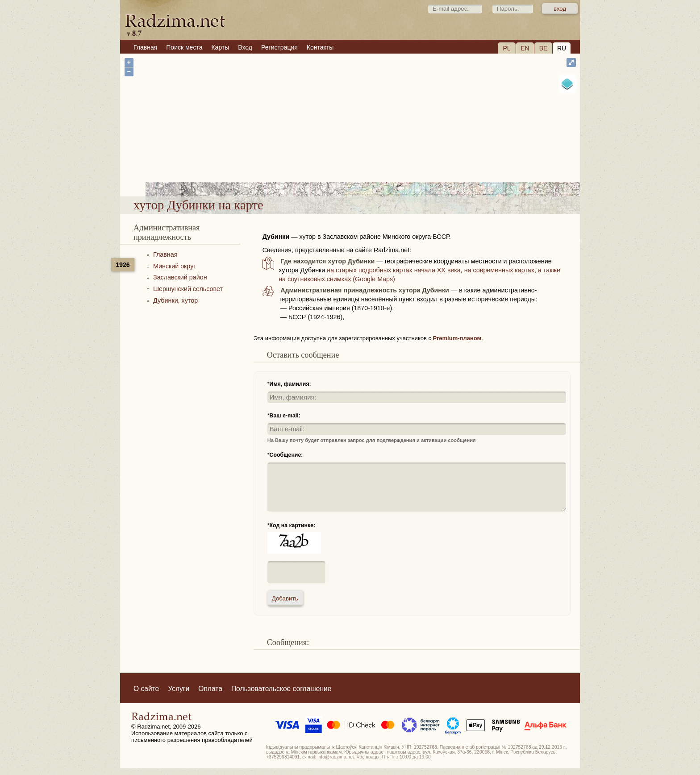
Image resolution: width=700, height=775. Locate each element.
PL (506, 48)
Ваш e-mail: (285, 416)
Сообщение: (286, 455)
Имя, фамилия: (290, 384)
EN (525, 48)
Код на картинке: (293, 525)
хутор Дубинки (381, 173)
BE (544, 48)
